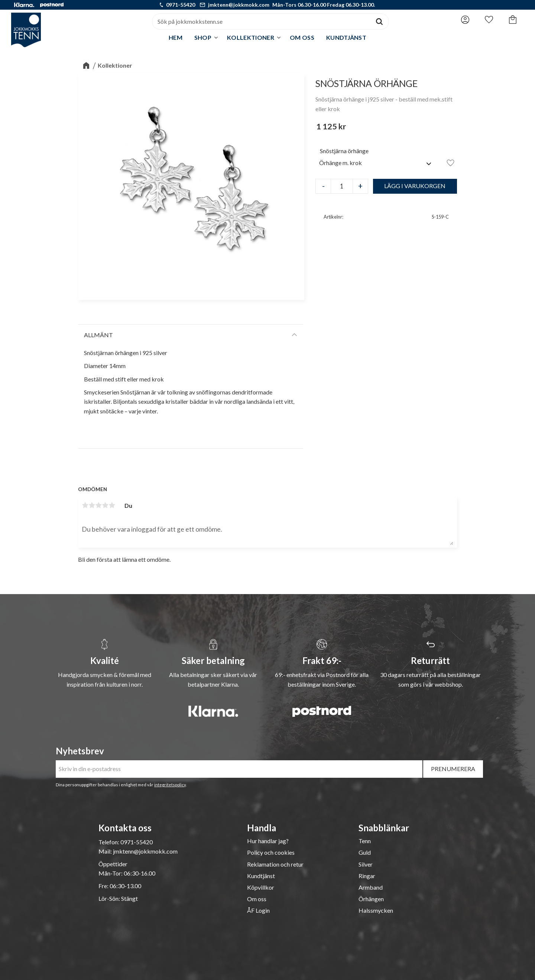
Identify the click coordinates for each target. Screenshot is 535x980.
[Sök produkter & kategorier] (261, 22)
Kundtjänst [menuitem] (346, 37)
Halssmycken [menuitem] (376, 910)
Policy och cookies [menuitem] (271, 852)
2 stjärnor (92, 505)
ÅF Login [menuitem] (258, 910)
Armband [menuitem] (371, 887)
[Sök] (379, 22)
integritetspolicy (170, 785)
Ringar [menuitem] (367, 876)
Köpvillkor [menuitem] (261, 887)
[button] (489, 20)
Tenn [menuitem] (365, 841)
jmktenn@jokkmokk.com (239, 5)
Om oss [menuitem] (302, 37)
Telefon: (109, 842)
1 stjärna (85, 505)
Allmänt (98, 335)
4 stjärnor (105, 505)
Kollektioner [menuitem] (251, 37)
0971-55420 (181, 5)
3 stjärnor (98, 505)
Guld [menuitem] (365, 852)
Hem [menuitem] (176, 37)
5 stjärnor (112, 505)
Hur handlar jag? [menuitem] (268, 841)
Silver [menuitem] (366, 864)
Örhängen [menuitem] (371, 899)
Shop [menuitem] (203, 37)
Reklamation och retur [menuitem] (275, 864)
